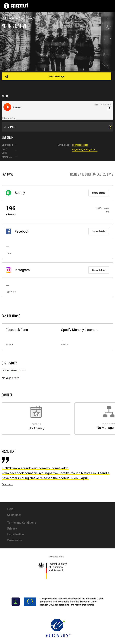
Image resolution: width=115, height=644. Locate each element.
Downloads (15, 540)
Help (10, 509)
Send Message (57, 76)
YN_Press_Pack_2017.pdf (85, 150)
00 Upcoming (10, 370)
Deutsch (16, 515)
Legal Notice (16, 534)
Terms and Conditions (22, 523)
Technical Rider (80, 145)
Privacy (12, 529)
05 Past (23, 370)
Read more (7, 484)
